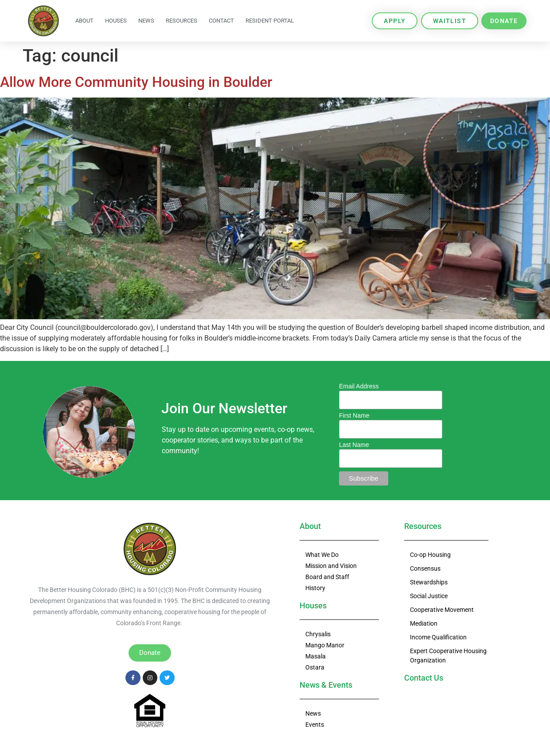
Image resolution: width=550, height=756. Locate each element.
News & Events (326, 685)
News (146, 21)
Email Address (359, 386)
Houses (116, 21)
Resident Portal (270, 21)
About (84, 21)
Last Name (354, 445)
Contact (221, 21)
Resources (181, 21)
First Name (354, 415)
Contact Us (424, 678)
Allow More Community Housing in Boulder (136, 82)
